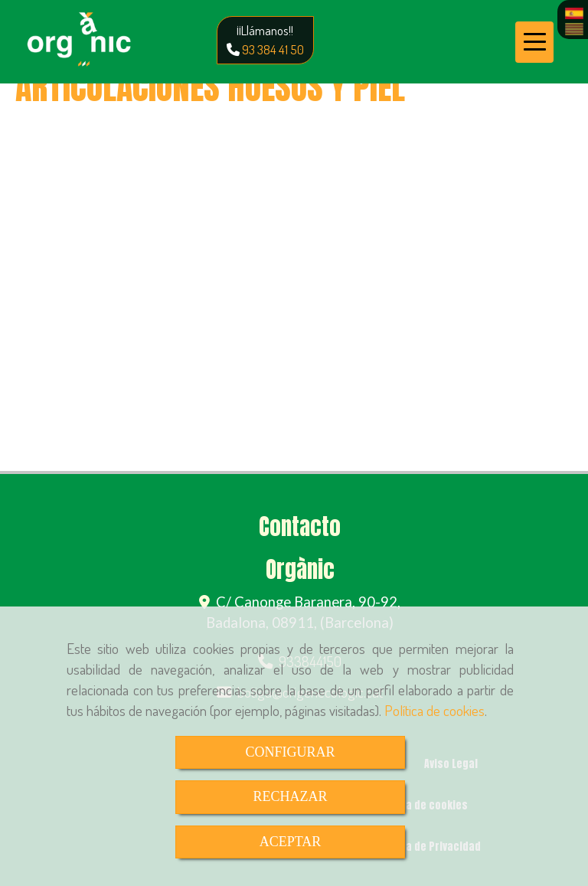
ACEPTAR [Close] (291, 842)
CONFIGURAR (290, 752)
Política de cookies (434, 710)
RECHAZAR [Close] (290, 796)
